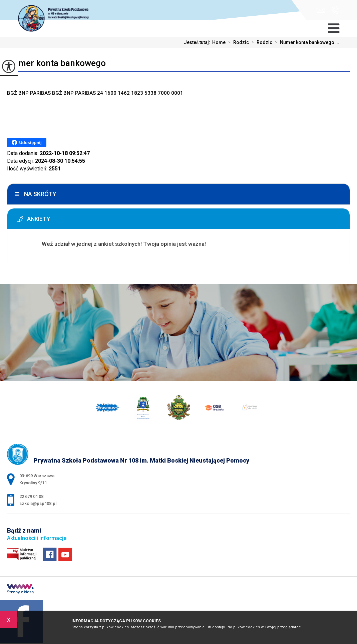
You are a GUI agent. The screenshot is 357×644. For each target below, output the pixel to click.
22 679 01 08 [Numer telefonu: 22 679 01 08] (31, 496)
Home (219, 42)
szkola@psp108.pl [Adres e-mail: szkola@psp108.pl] (38, 503)
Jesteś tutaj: (198, 42)
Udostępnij (27, 142)
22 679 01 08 (335, 10)
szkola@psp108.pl (321, 10)
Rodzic (237, 42)
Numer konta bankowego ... (306, 42)
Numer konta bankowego (56, 63)
